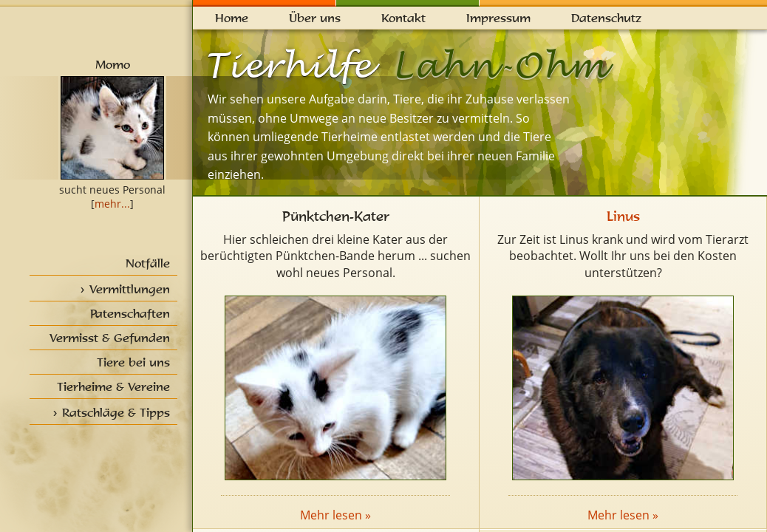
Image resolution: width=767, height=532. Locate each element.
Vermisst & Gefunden (110, 338)
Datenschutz (606, 18)
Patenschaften (130, 313)
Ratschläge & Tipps (116, 412)
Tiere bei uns (133, 362)
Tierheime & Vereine (113, 386)
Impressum (498, 18)
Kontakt (403, 18)
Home (232, 18)
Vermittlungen (130, 289)
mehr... (112, 204)
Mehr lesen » (335, 515)
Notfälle (148, 263)
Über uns (315, 18)
